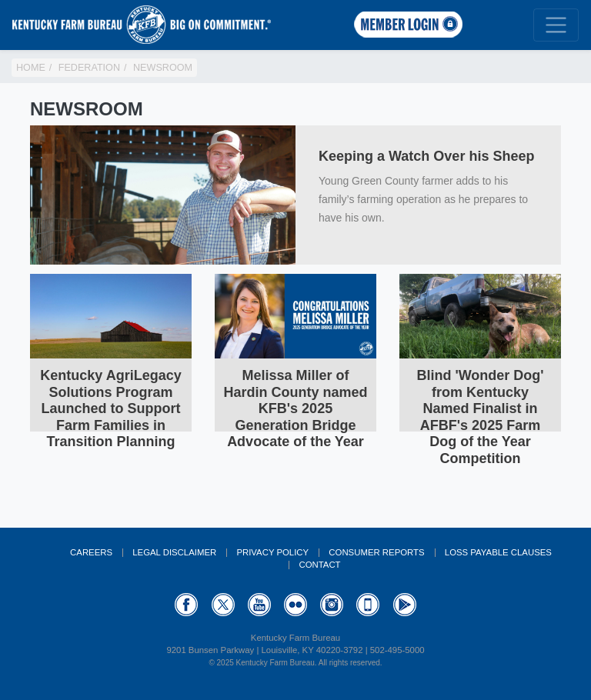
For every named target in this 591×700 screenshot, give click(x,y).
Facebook (186, 605)
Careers (91, 552)
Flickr (295, 605)
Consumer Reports (376, 552)
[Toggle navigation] (556, 25)
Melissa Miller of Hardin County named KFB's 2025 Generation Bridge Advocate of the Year (295, 408)
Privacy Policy (272, 552)
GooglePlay (405, 605)
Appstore (368, 605)
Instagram (332, 605)
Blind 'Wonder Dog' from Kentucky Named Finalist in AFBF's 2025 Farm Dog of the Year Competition (480, 417)
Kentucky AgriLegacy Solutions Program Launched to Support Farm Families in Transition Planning (110, 408)
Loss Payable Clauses (498, 552)
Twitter (223, 605)
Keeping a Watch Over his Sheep (426, 156)
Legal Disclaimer (174, 552)
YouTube (259, 605)
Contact (319, 565)
